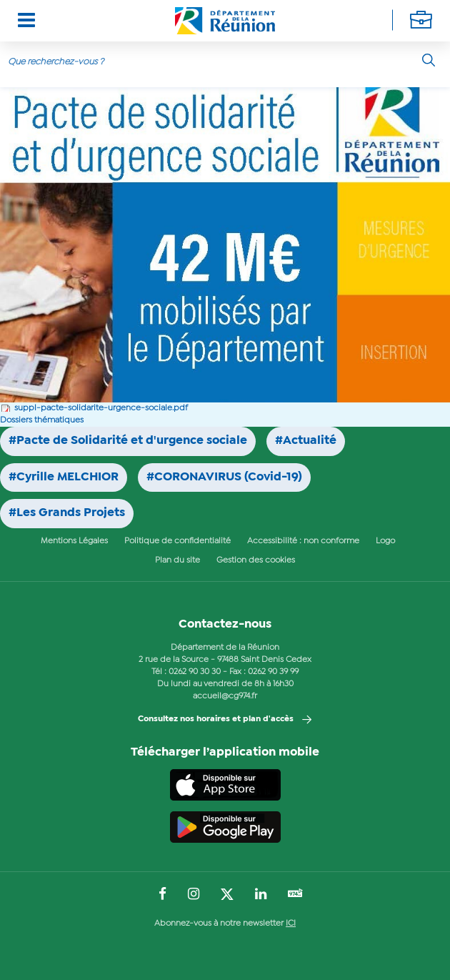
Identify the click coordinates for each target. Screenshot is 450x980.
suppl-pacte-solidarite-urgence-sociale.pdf (101, 408)
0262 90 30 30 (195, 672)
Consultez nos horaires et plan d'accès (216, 719)
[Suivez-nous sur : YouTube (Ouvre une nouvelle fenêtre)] (295, 895)
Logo (385, 541)
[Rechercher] (429, 60)
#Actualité (306, 441)
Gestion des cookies (256, 560)
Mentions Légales (74, 541)
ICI (291, 924)
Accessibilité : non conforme (303, 541)
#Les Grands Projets (67, 513)
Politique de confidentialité (177, 541)
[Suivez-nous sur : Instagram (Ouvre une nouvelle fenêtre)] (194, 895)
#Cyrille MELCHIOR (64, 477)
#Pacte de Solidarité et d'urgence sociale (128, 441)
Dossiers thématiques (42, 420)
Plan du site (177, 560)
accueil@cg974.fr (225, 696)
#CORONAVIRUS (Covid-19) (224, 477)
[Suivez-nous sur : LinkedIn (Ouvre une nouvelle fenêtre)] (261, 895)
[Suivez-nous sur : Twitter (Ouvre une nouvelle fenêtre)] (227, 895)
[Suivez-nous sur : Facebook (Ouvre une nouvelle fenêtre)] (162, 895)
